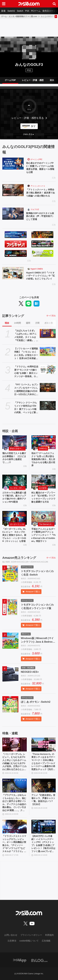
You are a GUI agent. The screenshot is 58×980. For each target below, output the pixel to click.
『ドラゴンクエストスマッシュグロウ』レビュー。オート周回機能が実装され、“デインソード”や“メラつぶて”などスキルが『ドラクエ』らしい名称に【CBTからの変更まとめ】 (14, 844)
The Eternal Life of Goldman (47, 524)
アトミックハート (38, 186)
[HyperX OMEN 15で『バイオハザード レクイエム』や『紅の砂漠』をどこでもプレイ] (13, 273)
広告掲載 (46, 941)
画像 (52, 80)
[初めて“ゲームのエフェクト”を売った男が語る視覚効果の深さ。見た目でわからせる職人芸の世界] (44, 442)
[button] (29, 134)
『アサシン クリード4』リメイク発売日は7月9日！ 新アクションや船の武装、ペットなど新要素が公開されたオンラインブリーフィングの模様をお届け (26, 408)
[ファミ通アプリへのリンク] (20, 960)
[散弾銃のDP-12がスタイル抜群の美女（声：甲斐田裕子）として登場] (13, 214)
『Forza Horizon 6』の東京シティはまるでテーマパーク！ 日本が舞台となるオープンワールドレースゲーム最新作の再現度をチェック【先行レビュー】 (43, 762)
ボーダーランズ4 (17, 524)
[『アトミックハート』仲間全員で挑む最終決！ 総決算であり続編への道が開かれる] (13, 190)
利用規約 (49, 935)
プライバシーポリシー (31, 935)
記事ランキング (13, 316)
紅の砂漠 (43, 488)
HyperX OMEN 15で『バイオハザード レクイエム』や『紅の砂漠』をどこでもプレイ (41, 276)
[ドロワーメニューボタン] (4, 4)
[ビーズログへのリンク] (39, 960)
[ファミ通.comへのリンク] (29, 4)
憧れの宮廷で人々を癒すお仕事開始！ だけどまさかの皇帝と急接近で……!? (14, 458)
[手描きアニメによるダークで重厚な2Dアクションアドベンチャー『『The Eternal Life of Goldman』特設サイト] (44, 518)
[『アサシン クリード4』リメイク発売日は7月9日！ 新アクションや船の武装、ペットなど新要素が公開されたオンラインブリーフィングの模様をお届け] (48, 406)
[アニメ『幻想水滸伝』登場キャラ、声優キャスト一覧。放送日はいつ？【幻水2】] (44, 786)
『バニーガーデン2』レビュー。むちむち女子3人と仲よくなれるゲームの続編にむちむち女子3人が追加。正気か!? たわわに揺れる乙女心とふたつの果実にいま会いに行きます (14, 762)
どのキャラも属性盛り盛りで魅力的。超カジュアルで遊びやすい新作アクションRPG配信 (14, 497)
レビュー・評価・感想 (33, 80)
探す (33, 126)
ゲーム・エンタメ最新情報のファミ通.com (19, 16)
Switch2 (11, 11)
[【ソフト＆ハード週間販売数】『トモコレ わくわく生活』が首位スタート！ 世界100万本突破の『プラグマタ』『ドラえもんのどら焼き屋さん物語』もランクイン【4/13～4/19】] (48, 352)
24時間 (17, 323)
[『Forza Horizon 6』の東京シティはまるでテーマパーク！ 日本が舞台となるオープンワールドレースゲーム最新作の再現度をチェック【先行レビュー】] (44, 745)
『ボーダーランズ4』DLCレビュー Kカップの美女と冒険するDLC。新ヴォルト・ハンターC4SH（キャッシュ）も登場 (14, 535)
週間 (28, 323)
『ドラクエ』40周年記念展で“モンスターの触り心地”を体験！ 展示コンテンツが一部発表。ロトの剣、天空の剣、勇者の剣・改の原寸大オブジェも (26, 372)
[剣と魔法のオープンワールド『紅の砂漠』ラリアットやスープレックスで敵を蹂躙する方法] (44, 482)
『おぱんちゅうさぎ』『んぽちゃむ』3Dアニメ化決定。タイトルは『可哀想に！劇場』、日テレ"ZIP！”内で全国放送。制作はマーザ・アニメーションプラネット (26, 336)
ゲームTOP (10, 80)
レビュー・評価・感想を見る (28, 118)
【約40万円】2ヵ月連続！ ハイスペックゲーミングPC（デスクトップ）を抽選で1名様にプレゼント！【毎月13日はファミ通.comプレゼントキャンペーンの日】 (43, 844)
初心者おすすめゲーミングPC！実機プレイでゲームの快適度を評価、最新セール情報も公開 (40, 168)
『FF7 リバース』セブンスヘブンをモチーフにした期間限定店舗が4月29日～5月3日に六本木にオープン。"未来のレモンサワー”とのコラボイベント (26, 390)
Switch (20, 11)
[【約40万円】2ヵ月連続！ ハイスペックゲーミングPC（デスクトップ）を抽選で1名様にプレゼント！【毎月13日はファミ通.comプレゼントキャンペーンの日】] (44, 827)
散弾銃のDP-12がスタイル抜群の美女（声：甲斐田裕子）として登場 (40, 216)
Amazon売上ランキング (19, 558)
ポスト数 (49, 323)
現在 (7, 323)
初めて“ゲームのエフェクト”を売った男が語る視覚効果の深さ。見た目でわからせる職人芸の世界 (43, 459)
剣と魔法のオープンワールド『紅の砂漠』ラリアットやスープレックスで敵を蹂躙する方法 (43, 497)
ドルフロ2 (35, 209)
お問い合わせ (11, 935)
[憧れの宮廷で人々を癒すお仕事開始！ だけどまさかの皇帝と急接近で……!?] (15, 442)
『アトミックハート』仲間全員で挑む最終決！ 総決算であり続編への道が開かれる (41, 193)
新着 (3, 11)
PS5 (27, 11)
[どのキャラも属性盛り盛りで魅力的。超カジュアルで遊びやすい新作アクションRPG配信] (15, 482)
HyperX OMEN (37, 269)
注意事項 (12, 941)
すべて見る (51, 316)
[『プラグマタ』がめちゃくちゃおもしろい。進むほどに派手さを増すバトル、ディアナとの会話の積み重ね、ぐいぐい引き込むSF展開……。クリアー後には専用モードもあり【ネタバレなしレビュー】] (15, 786)
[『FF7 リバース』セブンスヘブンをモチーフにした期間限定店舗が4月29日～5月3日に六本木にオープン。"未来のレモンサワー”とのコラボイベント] (48, 388)
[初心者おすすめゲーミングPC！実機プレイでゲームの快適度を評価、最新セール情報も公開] (13, 164)
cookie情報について (29, 941)
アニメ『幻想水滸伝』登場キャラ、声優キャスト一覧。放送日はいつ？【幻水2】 (43, 800)
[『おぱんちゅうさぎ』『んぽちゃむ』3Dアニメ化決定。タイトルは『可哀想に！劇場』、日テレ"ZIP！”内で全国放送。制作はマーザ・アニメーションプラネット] (48, 333)
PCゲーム (36, 11)
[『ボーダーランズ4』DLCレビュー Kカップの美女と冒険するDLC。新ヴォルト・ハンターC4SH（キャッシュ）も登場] (15, 518)
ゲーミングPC (36, 159)
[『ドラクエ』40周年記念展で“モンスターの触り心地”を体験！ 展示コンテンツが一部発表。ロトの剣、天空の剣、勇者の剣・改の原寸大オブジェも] (48, 370)
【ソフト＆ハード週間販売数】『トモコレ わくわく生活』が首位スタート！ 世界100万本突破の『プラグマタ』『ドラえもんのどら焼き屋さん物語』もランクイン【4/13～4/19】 (26, 354)
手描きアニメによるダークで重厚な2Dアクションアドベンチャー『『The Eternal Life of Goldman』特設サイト (44, 535)
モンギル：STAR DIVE (18, 488)
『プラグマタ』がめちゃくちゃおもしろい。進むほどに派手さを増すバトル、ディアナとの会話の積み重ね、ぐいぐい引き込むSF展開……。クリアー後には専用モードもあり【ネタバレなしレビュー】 (14, 803)
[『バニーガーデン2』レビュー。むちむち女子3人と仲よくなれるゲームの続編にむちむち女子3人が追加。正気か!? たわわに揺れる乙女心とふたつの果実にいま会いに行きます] (15, 745)
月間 (37, 323)
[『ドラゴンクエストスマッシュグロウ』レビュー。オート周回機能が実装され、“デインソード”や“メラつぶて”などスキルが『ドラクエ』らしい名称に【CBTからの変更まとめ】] (15, 827)
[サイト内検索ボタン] (54, 4)
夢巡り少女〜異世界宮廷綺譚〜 (18, 449)
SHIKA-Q (43, 449)
